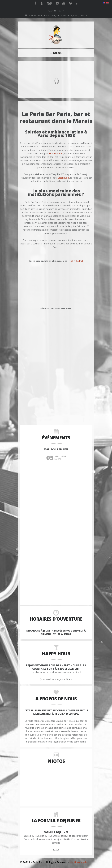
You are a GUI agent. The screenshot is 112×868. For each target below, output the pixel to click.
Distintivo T (63, 178)
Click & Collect (76, 261)
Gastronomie (56, 153)
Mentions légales (79, 862)
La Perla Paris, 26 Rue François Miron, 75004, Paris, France (57, 16)
